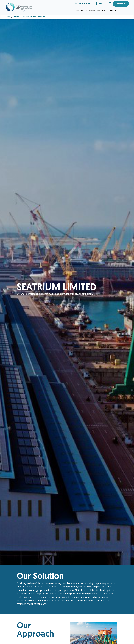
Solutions (81, 11)
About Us (114, 11)
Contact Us (121, 4)
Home (8, 17)
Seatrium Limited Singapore (33, 17)
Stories (16, 17)
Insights (102, 11)
